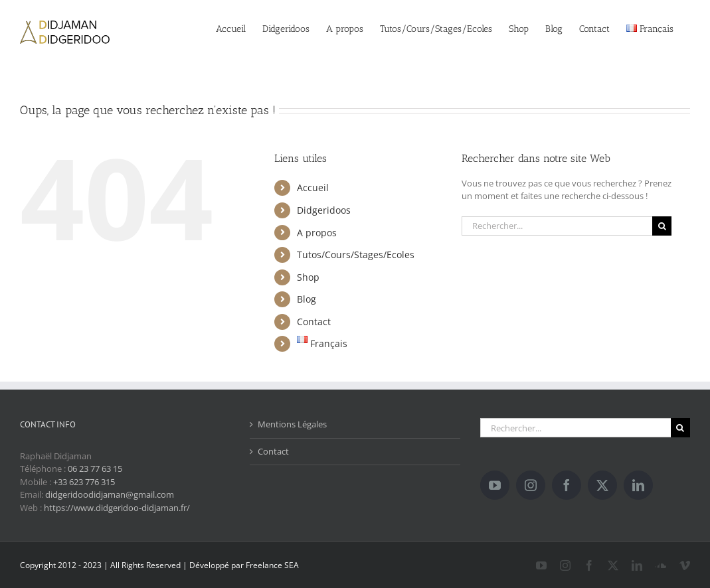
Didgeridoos (324, 210)
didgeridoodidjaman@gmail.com (110, 494)
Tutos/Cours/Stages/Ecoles (356, 255)
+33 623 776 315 (84, 482)
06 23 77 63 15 (95, 469)
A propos (317, 233)
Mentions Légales (292, 424)
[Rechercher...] (557, 226)
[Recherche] (662, 226)
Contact (314, 322)
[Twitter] (602, 485)
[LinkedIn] (638, 485)
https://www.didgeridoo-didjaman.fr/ (117, 508)
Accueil (313, 187)
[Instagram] (531, 485)
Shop (308, 277)
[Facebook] (567, 485)
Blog (307, 299)
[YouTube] (495, 485)
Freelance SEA (272, 565)
